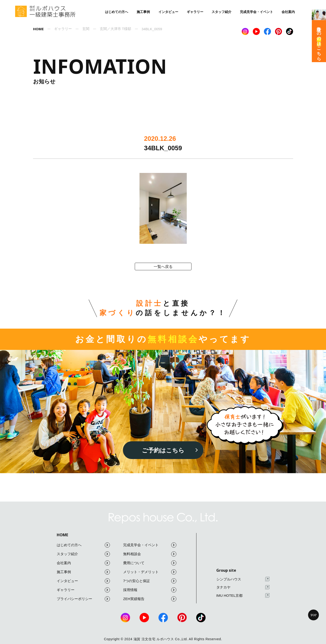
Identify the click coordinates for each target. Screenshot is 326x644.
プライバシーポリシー (83, 599)
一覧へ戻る (163, 267)
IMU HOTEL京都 (243, 595)
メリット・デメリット (150, 572)
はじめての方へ (117, 12)
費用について (150, 563)
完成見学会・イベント (256, 12)
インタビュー (168, 12)
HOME (62, 535)
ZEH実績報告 (150, 599)
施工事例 (143, 12)
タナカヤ (243, 587)
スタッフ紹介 (222, 12)
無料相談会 (150, 554)
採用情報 (150, 590)
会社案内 (288, 12)
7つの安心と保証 (150, 581)
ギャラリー (195, 12)
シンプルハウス (243, 579)
